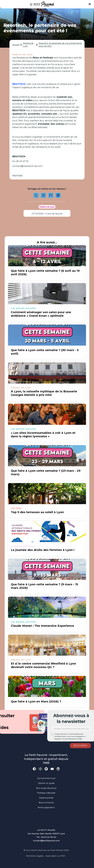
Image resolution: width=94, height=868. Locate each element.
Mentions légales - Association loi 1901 (46, 856)
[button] (90, 4)
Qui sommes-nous (46, 778)
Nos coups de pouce (46, 788)
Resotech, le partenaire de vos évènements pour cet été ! (60, 45)
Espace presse (46, 798)
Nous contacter (46, 803)
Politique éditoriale (46, 793)
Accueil (16, 45)
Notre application (46, 807)
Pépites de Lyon (28, 45)
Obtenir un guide (46, 783)
